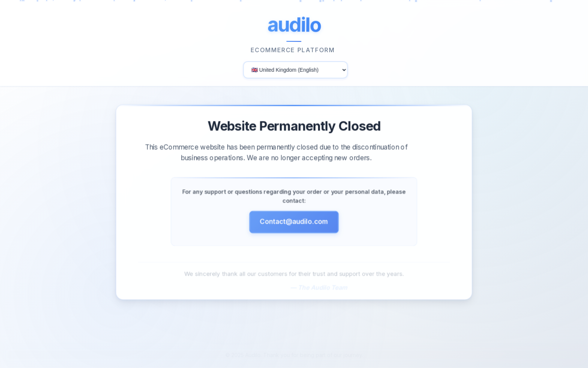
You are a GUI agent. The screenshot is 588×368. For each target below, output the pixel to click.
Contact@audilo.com (294, 224)
